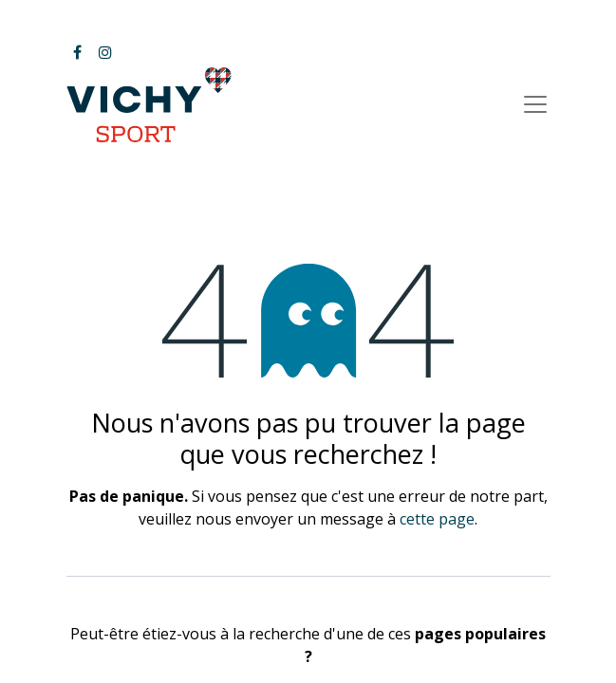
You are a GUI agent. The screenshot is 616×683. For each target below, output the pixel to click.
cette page (437, 519)
